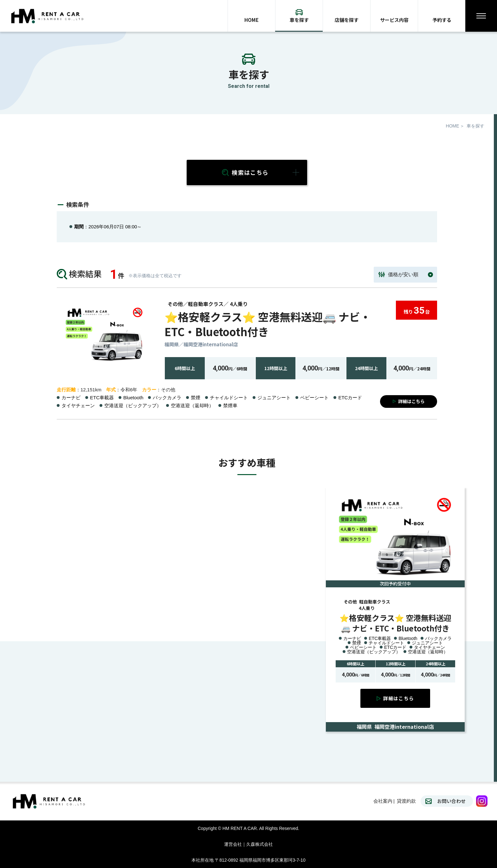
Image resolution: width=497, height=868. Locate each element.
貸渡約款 (406, 801)
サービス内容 (394, 20)
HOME (252, 20)
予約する (442, 20)
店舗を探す (347, 20)
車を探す (299, 20)
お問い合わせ (451, 801)
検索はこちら (250, 172)
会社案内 (383, 801)
